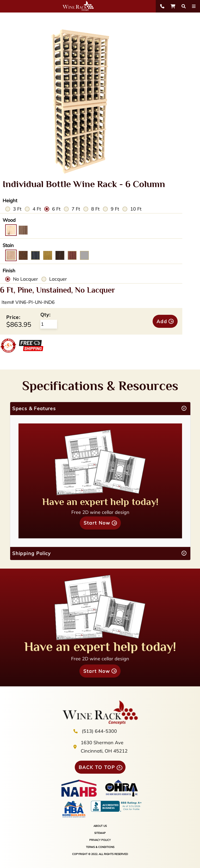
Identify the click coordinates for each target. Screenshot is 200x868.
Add (162, 321)
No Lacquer (26, 279)
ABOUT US (100, 826)
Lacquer (58, 279)
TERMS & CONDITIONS (100, 847)
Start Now (97, 523)
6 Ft (56, 209)
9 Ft (115, 209)
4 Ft (37, 209)
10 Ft (136, 209)
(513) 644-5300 (99, 731)
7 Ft (76, 209)
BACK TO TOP (97, 767)
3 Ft (17, 209)
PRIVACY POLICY (100, 840)
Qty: (45, 315)
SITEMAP (100, 833)
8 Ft (95, 209)
